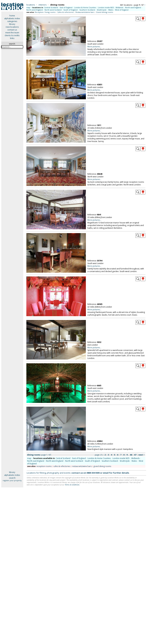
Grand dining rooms (105, 12)
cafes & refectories (62, 466)
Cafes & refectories (65, 12)
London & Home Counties (85, 7)
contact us (12, 30)
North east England (133, 7)
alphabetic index (12, 18)
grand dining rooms (102, 466)
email (106, 473)
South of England (70, 10)
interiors (43, 5)
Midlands (119, 7)
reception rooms (44, 466)
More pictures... (94, 47)
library (12, 24)
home (12, 16)
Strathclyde (102, 10)
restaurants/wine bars (82, 466)
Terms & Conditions (72, 485)
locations (31, 5)
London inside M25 (106, 7)
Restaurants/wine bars (85, 12)
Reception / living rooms (45, 12)
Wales (111, 10)
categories (12, 21)
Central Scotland (51, 7)
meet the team (12, 33)
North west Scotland (53, 10)
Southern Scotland (87, 10)
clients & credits (12, 35)
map (28, 7)
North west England (35, 10)
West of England (122, 10)
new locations (12, 27)
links (12, 38)
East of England (66, 7)
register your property (12, 480)
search (12, 478)
